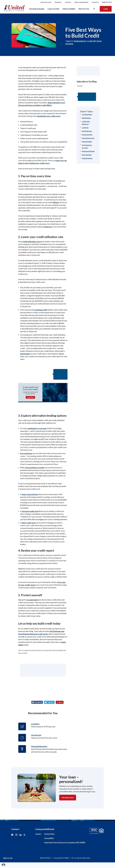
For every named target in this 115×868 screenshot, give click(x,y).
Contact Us (95, 2)
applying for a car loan (37, 428)
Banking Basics (80, 41)
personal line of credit (35, 468)
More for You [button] (84, 9)
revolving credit (40, 310)
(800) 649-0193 (107, 2)
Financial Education (39, 746)
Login (108, 9)
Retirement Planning (88, 151)
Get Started (36, 735)
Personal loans (26, 453)
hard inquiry (25, 354)
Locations (68, 2)
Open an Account (46, 2)
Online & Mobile (87, 142)
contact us (48, 227)
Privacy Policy (49, 834)
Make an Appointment (81, 2)
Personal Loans (68, 798)
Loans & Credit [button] (53, 9)
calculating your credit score (48, 116)
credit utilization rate (31, 241)
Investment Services (88, 138)
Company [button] (40, 829)
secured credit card (30, 511)
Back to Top (8, 858)
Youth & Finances (87, 158)
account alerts (33, 600)
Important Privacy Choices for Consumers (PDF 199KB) (65, 842)
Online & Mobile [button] (69, 9)
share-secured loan (30, 494)
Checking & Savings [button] (37, 9)
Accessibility (49, 838)
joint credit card (28, 523)
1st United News (87, 114)
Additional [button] (49, 829)
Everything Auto (87, 131)
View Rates (58, 2)
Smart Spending (87, 155)
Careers (38, 834)
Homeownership (87, 135)
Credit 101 (92, 41)
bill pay (56, 202)
